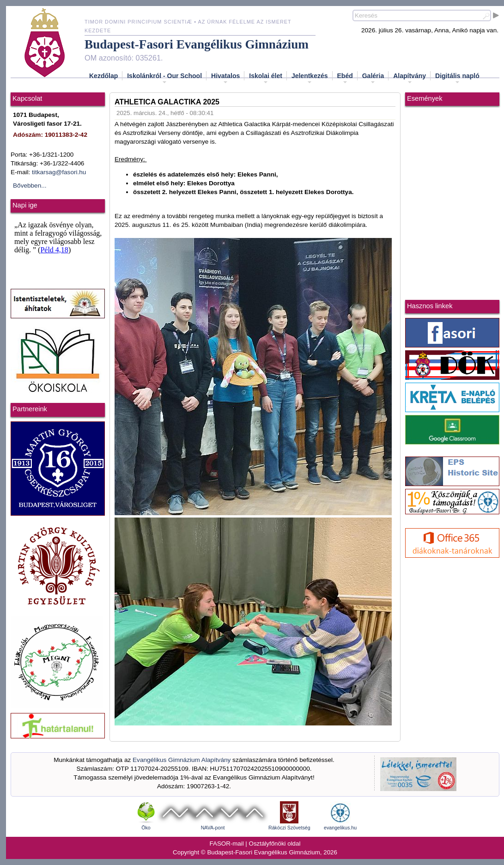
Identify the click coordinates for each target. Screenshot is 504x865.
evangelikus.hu (340, 828)
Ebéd (345, 79)
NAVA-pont (213, 828)
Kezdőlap (103, 76)
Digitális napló (457, 79)
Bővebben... (30, 186)
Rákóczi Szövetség (289, 828)
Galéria (373, 79)
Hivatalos (225, 79)
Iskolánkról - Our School (164, 79)
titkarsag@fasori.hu (59, 172)
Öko (146, 828)
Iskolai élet (266, 79)
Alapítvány (410, 79)
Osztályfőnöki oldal (275, 844)
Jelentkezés (310, 79)
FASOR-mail (227, 844)
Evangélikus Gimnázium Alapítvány (182, 760)
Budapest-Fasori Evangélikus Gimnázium (197, 44)
